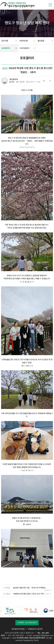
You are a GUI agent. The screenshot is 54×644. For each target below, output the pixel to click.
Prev (1, 610)
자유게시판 (24, 41)
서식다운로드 (25, 48)
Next (53, 610)
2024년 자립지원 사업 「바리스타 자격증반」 (30, 587)
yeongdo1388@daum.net (43, 635)
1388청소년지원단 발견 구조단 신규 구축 (28, 593)
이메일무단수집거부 (35, 629)
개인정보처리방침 (18, 629)
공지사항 (5, 41)
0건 (12, 82)
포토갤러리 (6, 48)
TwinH (36, 640)
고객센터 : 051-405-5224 (27, 622)
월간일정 (41, 41)
